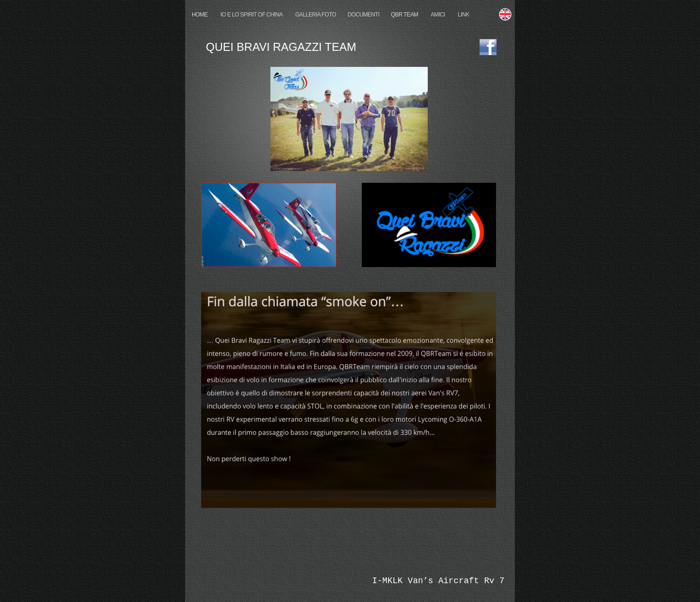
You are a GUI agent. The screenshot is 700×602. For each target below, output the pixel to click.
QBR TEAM (405, 15)
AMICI (438, 15)
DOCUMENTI (363, 15)
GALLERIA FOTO (316, 15)
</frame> (258, 581)
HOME (200, 15)
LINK (464, 15)
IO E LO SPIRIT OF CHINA (251, 15)
